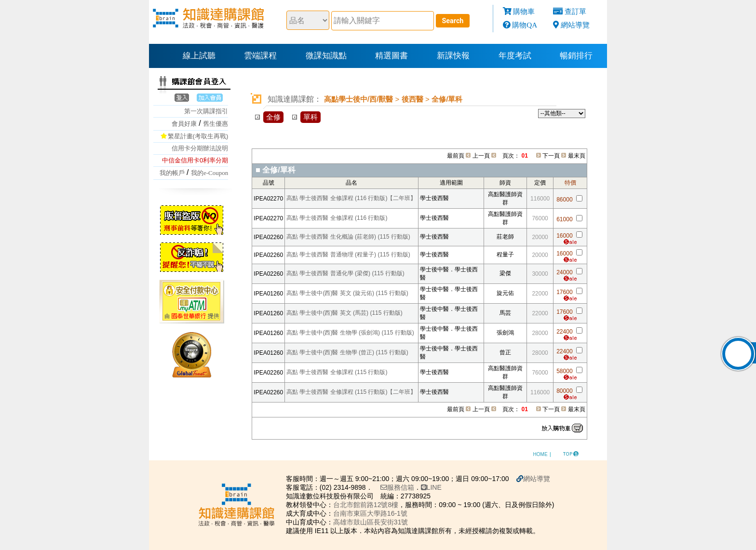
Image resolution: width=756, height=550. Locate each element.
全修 (273, 117)
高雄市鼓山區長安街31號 (371, 522)
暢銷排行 (576, 56)
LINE (431, 487)
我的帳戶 (172, 173)
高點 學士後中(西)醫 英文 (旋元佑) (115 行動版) (347, 293)
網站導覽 (575, 25)
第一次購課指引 (206, 111)
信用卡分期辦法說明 (200, 148)
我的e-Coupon (209, 173)
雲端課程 (260, 56)
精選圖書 (391, 56)
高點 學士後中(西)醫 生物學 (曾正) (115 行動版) (347, 352)
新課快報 (453, 56)
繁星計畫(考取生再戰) (198, 136)
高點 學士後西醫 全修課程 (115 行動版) (337, 372)
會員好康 (184, 124)
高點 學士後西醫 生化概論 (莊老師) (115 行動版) (348, 237)
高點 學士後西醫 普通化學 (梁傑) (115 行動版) (345, 273)
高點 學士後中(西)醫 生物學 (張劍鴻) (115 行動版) (350, 333)
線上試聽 (199, 56)
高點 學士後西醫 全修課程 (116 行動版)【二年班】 (351, 198)
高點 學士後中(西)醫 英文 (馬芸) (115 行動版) (344, 313)
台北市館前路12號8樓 (366, 505)
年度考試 (515, 56)
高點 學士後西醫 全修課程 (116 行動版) (337, 218)
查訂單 (575, 11)
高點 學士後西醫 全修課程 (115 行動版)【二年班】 (351, 392)
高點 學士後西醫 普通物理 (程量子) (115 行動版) (348, 255)
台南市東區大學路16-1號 (370, 513)
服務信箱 (397, 487)
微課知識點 (326, 56)
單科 (310, 117)
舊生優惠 (216, 124)
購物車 (524, 11)
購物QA (525, 25)
